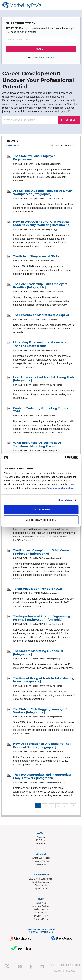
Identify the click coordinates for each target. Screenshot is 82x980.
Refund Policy (41, 909)
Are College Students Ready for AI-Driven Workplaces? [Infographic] (43, 193)
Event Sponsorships (41, 882)
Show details (66, 500)
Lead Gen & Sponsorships (41, 879)
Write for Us (41, 885)
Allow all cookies (41, 510)
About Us (41, 837)
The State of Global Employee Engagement (34, 158)
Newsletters (41, 843)
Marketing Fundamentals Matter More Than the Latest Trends (41, 344)
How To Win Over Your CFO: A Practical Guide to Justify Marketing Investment (41, 223)
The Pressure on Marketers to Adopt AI (41, 315)
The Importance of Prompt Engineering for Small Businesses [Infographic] (42, 618)
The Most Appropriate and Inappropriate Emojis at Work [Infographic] (42, 776)
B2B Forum (41, 864)
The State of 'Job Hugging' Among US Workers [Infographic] (40, 711)
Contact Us (41, 903)
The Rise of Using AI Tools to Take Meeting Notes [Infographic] (44, 680)
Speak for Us (41, 888)
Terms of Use (41, 913)
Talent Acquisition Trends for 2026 (38, 589)
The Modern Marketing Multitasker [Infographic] (38, 653)
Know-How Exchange (41, 906)
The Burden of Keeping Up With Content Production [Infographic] (42, 552)
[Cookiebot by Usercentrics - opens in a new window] (65, 458)
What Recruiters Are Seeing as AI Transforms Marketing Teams (37, 444)
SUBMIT (41, 49)
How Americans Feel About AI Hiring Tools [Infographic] (44, 379)
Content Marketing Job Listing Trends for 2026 (43, 410)
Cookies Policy (41, 919)
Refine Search (12, 145)
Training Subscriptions (41, 858)
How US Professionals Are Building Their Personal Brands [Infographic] (42, 745)
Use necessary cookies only (41, 520)
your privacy (47, 57)
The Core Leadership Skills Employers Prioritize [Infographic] (40, 286)
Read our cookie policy (60, 488)
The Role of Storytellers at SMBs (36, 256)
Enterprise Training (41, 861)
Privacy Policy (41, 916)
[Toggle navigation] (75, 5)
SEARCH (69, 120)
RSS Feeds (41, 840)
